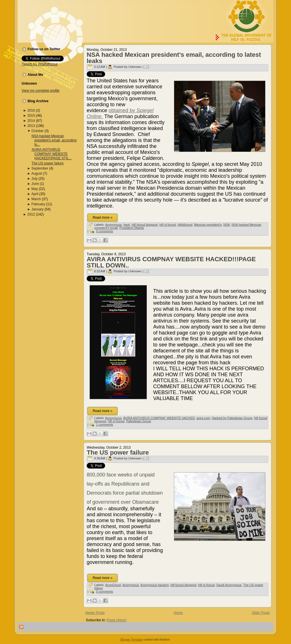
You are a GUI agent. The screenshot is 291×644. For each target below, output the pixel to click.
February (38, 204)
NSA (227, 225)
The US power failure (48, 163)
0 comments (105, 231)
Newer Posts (95, 613)
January (38, 209)
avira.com (203, 418)
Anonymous (113, 225)
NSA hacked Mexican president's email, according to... (54, 140)
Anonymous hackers (155, 585)
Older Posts (261, 613)
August (37, 173)
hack (127, 225)
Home (178, 613)
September (40, 168)
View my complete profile (40, 91)
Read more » (102, 218)
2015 (31, 116)
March (36, 199)
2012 (31, 214)
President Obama (132, 228)
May (35, 189)
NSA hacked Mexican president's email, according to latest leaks (174, 58)
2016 (31, 110)
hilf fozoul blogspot (145, 225)
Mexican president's (208, 225)
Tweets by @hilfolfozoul (40, 64)
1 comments (105, 425)
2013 (31, 126)
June (35, 184)
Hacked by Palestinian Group (232, 418)
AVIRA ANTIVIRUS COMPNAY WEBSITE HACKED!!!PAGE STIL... (52, 154)
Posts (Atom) (116, 620)
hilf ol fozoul (168, 225)
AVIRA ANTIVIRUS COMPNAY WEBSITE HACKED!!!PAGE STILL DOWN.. (171, 262)
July (35, 179)
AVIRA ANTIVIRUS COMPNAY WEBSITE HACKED (159, 418)
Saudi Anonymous (229, 585)
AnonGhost (113, 585)
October (38, 131)
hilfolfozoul (185, 225)
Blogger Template (132, 640)
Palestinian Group (139, 421)
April (35, 194)
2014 (31, 121)
